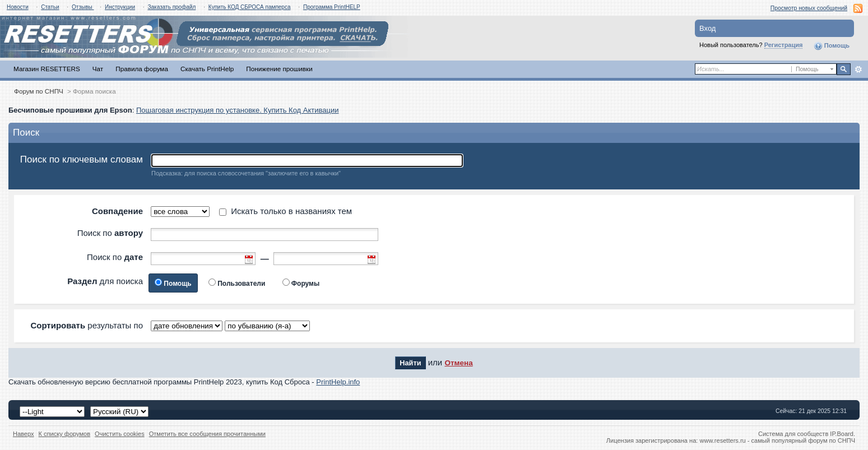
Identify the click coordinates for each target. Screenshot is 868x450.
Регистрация (784, 45)
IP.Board (842, 434)
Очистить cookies (120, 434)
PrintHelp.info (338, 382)
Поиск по (110, 233)
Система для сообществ (793, 434)
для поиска (105, 281)
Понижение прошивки (279, 69)
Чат (98, 69)
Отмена (458, 363)
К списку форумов (65, 434)
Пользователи (241, 284)
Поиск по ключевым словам (82, 159)
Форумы (305, 284)
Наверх (24, 434)
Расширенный (858, 69)
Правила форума (142, 69)
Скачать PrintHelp (207, 69)
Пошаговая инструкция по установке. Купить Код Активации (238, 110)
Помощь (832, 46)
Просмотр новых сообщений (809, 8)
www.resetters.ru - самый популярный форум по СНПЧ (777, 440)
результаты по (87, 325)
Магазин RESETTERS (47, 69)
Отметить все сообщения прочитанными (207, 434)
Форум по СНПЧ (39, 91)
